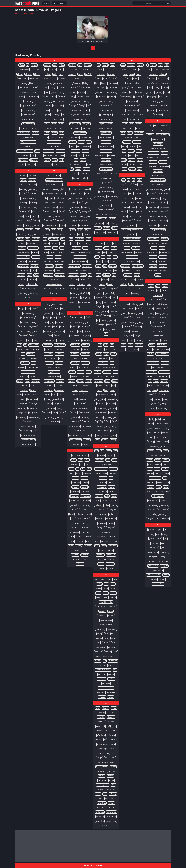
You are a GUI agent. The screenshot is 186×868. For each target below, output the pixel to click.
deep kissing (60, 275)
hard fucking (87, 426)
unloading (163, 257)
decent (53, 252)
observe (111, 713)
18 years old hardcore (25, 151)
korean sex (111, 325)
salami (126, 318)
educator (59, 363)
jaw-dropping (112, 232)
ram (131, 189)
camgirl (45, 88)
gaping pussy (84, 225)
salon (139, 318)
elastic (47, 395)
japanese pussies (106, 187)
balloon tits (25, 363)
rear (123, 289)
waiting (150, 424)
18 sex (35, 88)
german (73, 252)
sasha (135, 349)
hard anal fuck (80, 404)
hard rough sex (75, 440)
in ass (86, 510)
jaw (104, 232)
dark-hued (60, 221)
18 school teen (24, 88)
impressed (86, 501)
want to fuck (154, 446)
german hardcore (80, 257)
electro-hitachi (58, 399)
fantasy (73, 155)
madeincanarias (101, 473)
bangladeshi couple (28, 426)
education (49, 363)
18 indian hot (34, 79)
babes (35, 309)
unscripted (153, 266)
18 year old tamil (28, 124)
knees (113, 302)
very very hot (151, 376)
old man (102, 776)
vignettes (153, 404)
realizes (123, 284)
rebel (128, 293)
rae (123, 180)
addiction (36, 225)
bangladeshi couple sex (28, 431)
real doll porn (138, 243)
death (55, 248)
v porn (151, 286)
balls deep (21, 367)
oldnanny (113, 794)
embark (62, 413)
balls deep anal (33, 367)
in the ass (80, 564)
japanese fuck (106, 133)
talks (161, 97)
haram (86, 395)
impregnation (75, 501)
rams (124, 194)
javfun (97, 232)
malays (111, 523)
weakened (151, 482)
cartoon (61, 137)
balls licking (24, 376)
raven (134, 207)
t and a (153, 65)
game (87, 194)
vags (166, 300)
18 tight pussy (24, 92)
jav (107, 223)
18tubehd (25, 155)
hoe (32, 14)
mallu (104, 546)
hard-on (85, 444)
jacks (113, 65)
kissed (113, 280)
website (154, 514)
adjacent (20, 234)
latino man (99, 417)
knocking (98, 316)
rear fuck (131, 289)
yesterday (155, 543)
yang (166, 530)
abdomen (22, 176)
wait (164, 419)
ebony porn (59, 349)
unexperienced (153, 239)
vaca (158, 286)
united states (165, 252)
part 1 (131, 155)
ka (97, 243)
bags (19, 345)
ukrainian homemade (158, 148)
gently (85, 248)
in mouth (88, 546)
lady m (99, 354)
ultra (158, 157)
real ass (138, 221)
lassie (107, 386)
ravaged (140, 203)
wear (167, 482)
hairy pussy (75, 345)
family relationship (80, 119)
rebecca (139, 289)
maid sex (99, 496)
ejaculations (59, 390)
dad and (57, 176)
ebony (57, 336)
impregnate (74, 496)
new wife (102, 697)
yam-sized (152, 530)
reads (125, 216)
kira (114, 275)
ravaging (126, 207)
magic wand (102, 487)
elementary (51, 408)
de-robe (54, 243)
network (102, 665)
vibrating (164, 381)
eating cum (48, 331)
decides (58, 257)
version (152, 345)
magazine (102, 482)
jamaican (101, 74)
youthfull (154, 579)
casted (57, 165)
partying (132, 169)
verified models (158, 336)
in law (71, 546)
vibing (156, 381)
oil (105, 740)
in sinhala (85, 555)
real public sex (138, 266)
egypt (50, 367)
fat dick (75, 174)
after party (22, 293)
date (53, 230)
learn (98, 440)
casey (55, 160)
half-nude (86, 345)
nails (106, 584)
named (113, 588)
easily (46, 318)
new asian (102, 674)
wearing (151, 487)
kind (106, 261)
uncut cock (153, 203)
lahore (113, 354)
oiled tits (113, 749)
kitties (115, 298)
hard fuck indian (74, 426)
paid (125, 74)
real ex (127, 248)
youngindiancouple (154, 575)
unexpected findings (158, 230)
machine (111, 455)
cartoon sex (60, 151)
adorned (20, 239)
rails (129, 185)
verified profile (153, 340)
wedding (162, 514)
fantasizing (75, 151)
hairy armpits (75, 336)
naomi (106, 593)
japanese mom (112, 174)
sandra (126, 331)
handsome (75, 376)
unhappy (164, 243)
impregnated (85, 496)
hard (75, 399)
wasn (166, 464)
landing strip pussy (110, 367)
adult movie (31, 243)
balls (33, 363)
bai (25, 345)
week (157, 519)
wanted (164, 446)
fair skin (81, 97)
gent (80, 243)
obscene (102, 713)
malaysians (113, 537)
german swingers (80, 271)
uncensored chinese (158, 180)
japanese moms (106, 178)
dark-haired (49, 221)
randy (125, 198)
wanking (151, 442)
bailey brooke (34, 345)
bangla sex (22, 413)
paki (132, 92)
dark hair (57, 216)
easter (53, 318)
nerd (115, 652)
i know (73, 460)
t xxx (160, 65)
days (63, 239)
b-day (21, 309)
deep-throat (47, 289)
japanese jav (106, 160)
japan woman (111, 92)
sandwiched (136, 331)
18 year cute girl (32, 97)
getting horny (86, 298)
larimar (100, 386)
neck (113, 634)
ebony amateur (49, 340)
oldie (105, 794)
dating (60, 230)
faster (89, 165)
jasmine (112, 219)
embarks (59, 417)
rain (135, 185)
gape (82, 216)
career (47, 124)
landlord (97, 372)
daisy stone (61, 198)
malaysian (111, 528)
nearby (100, 634)
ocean (98, 726)
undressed (153, 221)
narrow (113, 593)
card (55, 119)
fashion (83, 160)
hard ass (74, 413)
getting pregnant (85, 302)
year (158, 534)
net (105, 661)
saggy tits (133, 313)
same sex (137, 327)
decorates (47, 261)
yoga (163, 543)
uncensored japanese (155, 189)
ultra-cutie (153, 162)
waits (166, 424)
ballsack (34, 376)
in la (88, 541)
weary (166, 487)
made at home (106, 464)
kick (103, 257)
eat (52, 322)
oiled (113, 744)
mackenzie (99, 460)
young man (151, 561)
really (131, 284)
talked (159, 92)
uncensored (158, 171)
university (153, 257)
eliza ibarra (47, 413)
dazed (47, 243)
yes (165, 539)
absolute (23, 189)
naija (103, 579)
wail (152, 419)
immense (84, 478)
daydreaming (54, 239)
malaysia (101, 528)
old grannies (101, 771)
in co (80, 519)
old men (110, 776)
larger (107, 381)
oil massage (113, 740)
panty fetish (139, 133)
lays (102, 422)
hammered (75, 354)
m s (102, 451)
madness (113, 473)
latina (103, 399)
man (98, 559)
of (104, 726)
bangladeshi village (28, 444)
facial (85, 83)
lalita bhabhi (103, 358)
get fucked (84, 280)
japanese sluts (112, 196)
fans (79, 146)
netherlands (113, 661)
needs (98, 643)
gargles (88, 230)
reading (140, 212)
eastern (61, 318)
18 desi (20, 74)
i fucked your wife (82, 455)
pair (132, 88)
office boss (101, 735)
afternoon (28, 298)
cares (54, 124)
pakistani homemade (132, 106)
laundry (108, 417)
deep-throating (60, 289)
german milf (87, 266)
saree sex (139, 345)
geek (88, 239)
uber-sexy (154, 130)
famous (81, 142)
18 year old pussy (28, 119)
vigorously (163, 404)
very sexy (165, 363)
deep (63, 261)
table (167, 65)
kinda (113, 261)
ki (116, 252)
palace (141, 115)
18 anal (34, 65)
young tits (164, 566)
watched (165, 469)
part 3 (124, 160)
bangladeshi (28, 422)
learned (105, 440)
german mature (74, 266)
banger (19, 395)
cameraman (58, 83)
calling (48, 74)
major (98, 501)
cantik (47, 110)
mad (108, 460)
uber (156, 126)
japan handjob (112, 88)
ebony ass (61, 340)
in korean (80, 541)
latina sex (112, 408)
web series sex (153, 501)
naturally (102, 611)
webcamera (164, 505)
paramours (137, 142)
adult (23, 243)
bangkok (36, 395)
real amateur (128, 221)
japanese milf (99, 174)
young (163, 548)
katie (102, 243)
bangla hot (21, 408)
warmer (150, 460)
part (125, 155)
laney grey (107, 372)
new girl (111, 674)
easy (46, 322)
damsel (61, 203)
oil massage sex (103, 744)
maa (115, 451)
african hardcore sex (28, 289)
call (47, 70)
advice (34, 271)
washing (158, 464)
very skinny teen (158, 367)
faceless (84, 79)
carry (62, 133)
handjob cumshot (84, 367)
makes (106, 505)
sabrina (134, 304)
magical (112, 487)
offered (99, 731)
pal (134, 115)
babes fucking (28, 313)
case (62, 155)
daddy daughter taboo (51, 194)
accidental (33, 194)
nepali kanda (101, 647)
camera (48, 83)
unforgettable (153, 243)
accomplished (25, 207)
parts (140, 165)
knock (97, 311)
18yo (33, 155)
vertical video (162, 345)
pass (140, 169)
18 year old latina (28, 115)
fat (72, 169)
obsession (101, 722)
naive (113, 584)
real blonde (132, 225)
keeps (106, 248)
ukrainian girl (158, 144)
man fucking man (109, 559)
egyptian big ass (54, 376)
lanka (115, 372)
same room (127, 327)
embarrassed (54, 422)
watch (157, 469)
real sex (138, 271)
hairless (72, 331)
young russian (163, 561)
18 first (37, 74)
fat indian (84, 174)
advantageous (23, 266)
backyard (21, 340)
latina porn (111, 404)
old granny (112, 771)
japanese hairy (106, 151)
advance (23, 261)
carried (54, 133)
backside (33, 336)
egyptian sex (49, 381)
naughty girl (100, 629)
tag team (151, 79)
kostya (99, 329)
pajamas (124, 92)
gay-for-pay (80, 239)
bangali (33, 386)
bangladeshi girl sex (28, 435)
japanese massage (106, 165)
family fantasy (75, 115)
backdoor (36, 331)
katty (109, 243)
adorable (36, 234)
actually (28, 221)
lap (107, 376)
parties (140, 160)
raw (140, 207)
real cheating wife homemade (132, 230)
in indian (88, 537)
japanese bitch (106, 119)
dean (62, 243)
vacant (165, 286)
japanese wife (102, 219)
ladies (107, 349)
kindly (98, 266)
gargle (80, 230)
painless (137, 83)
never (110, 665)
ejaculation (48, 390)
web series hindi (158, 496)
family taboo (86, 128)
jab (99, 65)
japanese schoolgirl (106, 192)
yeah (151, 534)
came (53, 79)
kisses (102, 284)
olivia (100, 798)
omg (107, 798)
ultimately (150, 157)
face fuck (88, 65)
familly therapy (76, 110)
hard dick (85, 417)
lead (114, 422)
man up (101, 564)
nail (109, 579)
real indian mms (132, 257)
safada (139, 309)
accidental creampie (28, 198)
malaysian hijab (106, 532)
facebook (72, 74)
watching (159, 473)
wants (159, 451)
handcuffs (85, 363)
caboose (47, 65)
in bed (71, 514)
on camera (100, 808)
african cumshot (32, 284)
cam (61, 74)
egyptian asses (54, 372)
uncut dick (163, 203)
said (140, 313)
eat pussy (47, 327)
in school (75, 555)
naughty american (106, 625)
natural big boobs (106, 602)
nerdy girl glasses (109, 656)
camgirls (54, 88)
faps (76, 160)
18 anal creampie (23, 70)
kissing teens (112, 289)
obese (114, 708)
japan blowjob (100, 88)
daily (45, 198)
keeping (99, 248)
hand (75, 358)
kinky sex (106, 275)
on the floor (100, 821)
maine (114, 496)
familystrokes (86, 137)
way (165, 478)
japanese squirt (106, 201)
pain (138, 74)
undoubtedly (162, 216)
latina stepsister (101, 413)
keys (110, 252)
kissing (110, 284)
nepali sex (99, 652)
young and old (153, 552)
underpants (165, 207)
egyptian (57, 367)
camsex (55, 92)
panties (139, 128)
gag (80, 189)
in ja (72, 541)
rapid (131, 198)
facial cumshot (85, 88)
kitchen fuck (110, 293)
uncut (163, 198)
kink (116, 271)
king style (108, 271)
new (115, 670)
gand (80, 203)
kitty (99, 302)
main (107, 496)
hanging (72, 381)
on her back (111, 808)
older (113, 785)
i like (80, 460)
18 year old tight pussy (28, 128)
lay (97, 422)
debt (62, 248)
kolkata (104, 320)
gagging (74, 194)
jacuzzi (100, 70)
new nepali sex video (106, 688)
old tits (112, 780)
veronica (164, 340)
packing (124, 70)
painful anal (128, 83)
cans (55, 106)
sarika (128, 349)
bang (27, 381)
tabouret (163, 74)
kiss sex (105, 280)
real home (136, 248)
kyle (106, 334)
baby (33, 322)
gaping (74, 225)
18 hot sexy (22, 79)
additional (29, 230)
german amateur (84, 252)
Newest (46, 3)
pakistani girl (139, 97)
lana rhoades (103, 363)
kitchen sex (99, 298)
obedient (106, 708)
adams (36, 221)
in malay (79, 546)
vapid (158, 313)
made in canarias (101, 469)
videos (151, 395)
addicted (27, 225)
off (109, 726)
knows (115, 316)
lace (112, 345)
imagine (75, 478)
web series (165, 492)
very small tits (151, 372)
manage (101, 568)
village (152, 408)
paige (132, 74)
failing (73, 97)
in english (76, 523)
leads (107, 426)
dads (63, 194)
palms (125, 124)
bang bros (35, 381)
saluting (132, 322)
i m (81, 464)
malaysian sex (100, 537)
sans (124, 340)
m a (96, 451)
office (113, 731)
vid (149, 390)
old (113, 753)
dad (50, 176)
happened (75, 386)
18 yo (37, 151)
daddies (55, 189)
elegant (49, 404)
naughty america (106, 620)
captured (47, 115)
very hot (150, 354)
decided (50, 257)
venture (154, 322)
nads (96, 579)
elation (54, 395)
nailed (115, 579)
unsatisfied (162, 261)
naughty (111, 616)
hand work (83, 358)
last (113, 386)
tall (167, 97)
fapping (87, 155)
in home (80, 537)
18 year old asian (28, 110)
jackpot (105, 65)
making (114, 505)
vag (158, 291)
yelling (151, 539)
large (112, 376)
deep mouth (54, 280)
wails (158, 419)
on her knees (111, 812)
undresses (163, 221)
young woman (158, 570)
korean (112, 320)
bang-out (24, 386)
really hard (140, 284)
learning (113, 440)
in (81, 510)
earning (48, 313)
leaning (106, 435)
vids (157, 395)
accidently (34, 203)
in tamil (85, 559)
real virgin (124, 280)
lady (114, 349)
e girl (47, 304)
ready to (133, 216)
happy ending (76, 395)
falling (82, 106)
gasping (88, 234)
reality (133, 280)
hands (89, 372)
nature (110, 611)
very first (156, 349)
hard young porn (21, 14)
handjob (73, 367)
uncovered (154, 198)
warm (166, 451)
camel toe (62, 79)
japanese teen (106, 205)
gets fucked (86, 289)
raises (125, 189)
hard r (89, 435)
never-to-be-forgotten (103, 670)
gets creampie (74, 289)
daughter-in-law (59, 234)
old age (100, 758)
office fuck (111, 735)
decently (61, 252)
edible (61, 358)
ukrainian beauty (158, 139)
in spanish (76, 559)
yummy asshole (158, 584)
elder (62, 395)
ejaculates (59, 386)
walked (157, 433)
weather (150, 492)
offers (107, 731)
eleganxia (58, 404)
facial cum (73, 88)
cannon (62, 101)
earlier (56, 309)
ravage (132, 203)
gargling (73, 234)
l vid (100, 345)
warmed (162, 455)
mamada (110, 550)
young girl (163, 557)
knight (99, 307)
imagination (87, 473)
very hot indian (158, 358)
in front (85, 523)
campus (63, 88)
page (141, 70)
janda (114, 79)
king (105, 266)
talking (166, 92)
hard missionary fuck (76, 435)
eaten (55, 327)
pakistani (139, 92)
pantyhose (128, 137)
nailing (99, 584)
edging (54, 358)
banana (20, 381)
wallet (157, 437)
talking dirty (152, 97)
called (61, 70)
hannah (89, 381)
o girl (98, 708)
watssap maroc (155, 478)
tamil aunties (163, 110)
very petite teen (153, 363)
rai (129, 180)
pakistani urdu (125, 115)
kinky (98, 275)
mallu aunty (113, 546)
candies (46, 101)
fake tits (85, 101)
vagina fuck (158, 295)
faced (80, 74)
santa (130, 340)
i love (87, 460)
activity (35, 216)
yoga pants (154, 548)
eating (62, 327)
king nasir (98, 271)
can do (45, 97)
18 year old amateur (28, 106)
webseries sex (163, 510)
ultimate (164, 153)
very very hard (164, 372)
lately (99, 390)
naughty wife (112, 629)
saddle (131, 309)
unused (158, 275)
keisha (114, 248)
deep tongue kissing (54, 284)
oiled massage (102, 749)
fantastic (85, 151)
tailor (159, 79)
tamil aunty (158, 115)
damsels (46, 207)
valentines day (163, 304)
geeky (73, 243)
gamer (71, 198)
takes (150, 88)
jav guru (98, 228)
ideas (78, 473)
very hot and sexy (162, 354)
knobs (113, 307)
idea (83, 469)
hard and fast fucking (80, 408)
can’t (53, 110)
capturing (56, 115)
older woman (111, 789)
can (62, 92)
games (89, 198)
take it (166, 79)
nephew (108, 652)
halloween (76, 349)
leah (113, 426)
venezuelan (163, 318)
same (140, 322)
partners (133, 165)
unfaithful (165, 239)
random (139, 194)
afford (36, 275)
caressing (59, 128)
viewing (157, 399)
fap (80, 155)
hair (71, 322)
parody (139, 151)
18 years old (28, 146)
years (164, 534)
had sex (74, 318)
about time (32, 185)
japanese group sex (106, 146)
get (90, 275)
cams (47, 92)
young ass (164, 552)
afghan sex (32, 280)
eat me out (60, 322)
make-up (98, 505)
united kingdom (152, 252)
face (80, 65)
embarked (50, 417)
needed (114, 638)
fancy (89, 142)
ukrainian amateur (163, 135)
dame (47, 203)
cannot (48, 106)
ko (98, 320)
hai (88, 318)
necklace (98, 638)
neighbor (106, 643)
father (85, 178)
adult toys (22, 248)
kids (109, 257)
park (124, 151)
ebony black (48, 345)
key (104, 252)
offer (114, 726)
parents (132, 146)
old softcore (102, 780)
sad (124, 309)
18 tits (34, 92)
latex (113, 395)
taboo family (165, 70)
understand (153, 212)
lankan (100, 376)
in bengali (80, 514)
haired (88, 322)
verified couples (158, 331)
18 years (36, 133)
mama (101, 550)
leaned (99, 435)
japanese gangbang (106, 137)
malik (97, 546)
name (106, 588)
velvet (165, 313)
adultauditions (33, 248)
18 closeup (36, 70)
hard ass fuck (85, 413)
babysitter (20, 331)
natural (113, 597)
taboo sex (153, 74)
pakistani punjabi (132, 110)
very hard (165, 349)
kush (114, 329)
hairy (80, 331)
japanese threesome (106, 210)
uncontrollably (163, 194)
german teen (73, 275)
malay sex (100, 519)
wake (150, 428)
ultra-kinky (163, 162)
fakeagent (74, 106)
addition (20, 230)
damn (53, 203)
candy (54, 101)
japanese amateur (106, 110)
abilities (23, 180)
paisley (139, 88)
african (21, 284)
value (151, 309)
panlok (131, 128)
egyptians (60, 381)
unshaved (163, 266)
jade (107, 70)
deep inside (48, 275)
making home (100, 510)
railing (123, 185)
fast (83, 165)
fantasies (87, 146)
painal (128, 79)
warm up (154, 455)
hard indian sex (80, 431)
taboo (156, 70)
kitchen (100, 293)
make (105, 501)
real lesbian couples (132, 261)
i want (87, 464)
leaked (106, 431)
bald (27, 349)
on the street (106, 826)
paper (137, 137)
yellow (159, 539)
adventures (24, 271)
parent (125, 146)
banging (28, 395)
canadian (62, 97)
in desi (87, 519)
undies (152, 216)
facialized (82, 92)
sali (132, 318)
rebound (135, 293)
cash (62, 160)
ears (62, 313)
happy (75, 390)
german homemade (80, 261)
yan (160, 530)
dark (49, 216)
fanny (72, 146)
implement (85, 492)
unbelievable (151, 166)
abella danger (33, 176)
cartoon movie (49, 151)
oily (108, 753)
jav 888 (113, 223)
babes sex (25, 322)
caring (47, 133)
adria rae (36, 239)
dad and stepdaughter (54, 185)
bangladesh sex (34, 417)
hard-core (76, 444)
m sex (109, 451)
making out (102, 514)
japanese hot (113, 155)
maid (111, 492)
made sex (113, 469)
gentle (87, 243)
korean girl (101, 325)
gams (73, 203)
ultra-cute (166, 157)
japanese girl (106, 142)
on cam (111, 803)
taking (157, 88)
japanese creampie (106, 128)
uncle (167, 189)
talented (165, 88)
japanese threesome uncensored (106, 214)
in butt (89, 514)
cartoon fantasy (54, 146)
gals (81, 194)
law (115, 417)
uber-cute (164, 126)
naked (99, 588)
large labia (98, 381)
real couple (132, 234)
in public (76, 550)
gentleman (76, 248)
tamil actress (153, 106)
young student (153, 566)
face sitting (86, 70)
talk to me (150, 92)
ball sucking (23, 358)
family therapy (74, 137)
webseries (151, 510)
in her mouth (74, 532)
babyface (22, 327)
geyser (80, 307)
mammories (111, 555)
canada (53, 97)
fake (88, 97)
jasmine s (99, 223)
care (61, 119)
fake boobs (76, 101)
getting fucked (84, 293)
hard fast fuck (75, 422)
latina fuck (101, 404)
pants (123, 133)
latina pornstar (101, 408)
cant (61, 106)
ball (23, 354)
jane (97, 83)
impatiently (75, 492)
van (166, 309)
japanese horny (100, 155)
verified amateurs (158, 327)
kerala (98, 252)
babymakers (33, 327)
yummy (162, 579)
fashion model (74, 165)
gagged (87, 189)
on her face (100, 812)
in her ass (85, 528)
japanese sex (100, 196)
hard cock (75, 417)
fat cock (86, 169)
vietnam (165, 395)
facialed (72, 92)
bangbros (24, 390)
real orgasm (125, 266)
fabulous (72, 65)
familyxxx (73, 142)
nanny (98, 593)
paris (140, 146)
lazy (108, 422)
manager (110, 568)
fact (89, 92)
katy (115, 243)
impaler (85, 482)
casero (47, 160)
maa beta (102, 455)
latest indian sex (103, 395)
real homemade (127, 252)
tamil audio (152, 110)
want (166, 442)
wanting (151, 451)
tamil (162, 101)
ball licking (31, 354)
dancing (47, 212)
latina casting (112, 399)
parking (131, 151)
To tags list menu (59, 3)
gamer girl (80, 198)
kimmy (100, 261)
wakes (166, 428)
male (97, 541)
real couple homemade (132, 239)
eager (61, 304)
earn (63, 309)
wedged (150, 519)
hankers (80, 381)
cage (55, 65)
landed (98, 367)
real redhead (128, 271)
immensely (76, 482)
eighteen (49, 386)
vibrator (151, 386)
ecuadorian (59, 354)
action (21, 216)
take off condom (153, 83)
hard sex (87, 440)
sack (142, 304)
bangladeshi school (28, 440)
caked (62, 65)
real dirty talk (126, 243)
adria (28, 239)
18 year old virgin (24, 133)
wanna (159, 442)
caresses (49, 128)
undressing (152, 225)
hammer (85, 349)
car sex (48, 119)
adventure (35, 266)
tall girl (155, 101)
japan (103, 83)
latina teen (113, 413)
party (124, 169)
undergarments (152, 207)
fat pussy (76, 178)
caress (61, 124)
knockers (114, 311)
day (45, 239)
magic (111, 482)
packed (140, 65)
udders (163, 130)
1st (34, 165)
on (112, 798)
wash (150, 464)
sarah (123, 345)
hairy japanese (74, 340)
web (157, 492)
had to (82, 318)
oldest (98, 794)
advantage (33, 261)
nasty (98, 597)
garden (72, 230)
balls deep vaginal (28, 372)
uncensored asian (158, 176)
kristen (106, 329)
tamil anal (164, 106)
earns (55, 313)
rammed (138, 189)
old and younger (102, 767)
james (98, 79)
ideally (71, 473)
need (106, 638)
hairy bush (86, 336)
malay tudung (111, 519)
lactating (99, 349)
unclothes (152, 194)
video (155, 390)
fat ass (78, 169)
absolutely (33, 189)
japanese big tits (106, 115)
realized (141, 280)
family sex (86, 124)
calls (55, 74)
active (28, 216)
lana (112, 358)
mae (111, 478)
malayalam (102, 523)
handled (72, 372)
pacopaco (133, 70)
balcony (20, 349)
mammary (100, 555)
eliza (59, 408)
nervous (98, 661)
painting (125, 88)
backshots (24, 336)
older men (100, 789)
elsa (55, 413)
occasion (111, 722)
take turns (165, 83)
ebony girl (49, 349)
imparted (75, 487)
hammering (85, 354)
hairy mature (87, 340)
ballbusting (34, 358)
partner (124, 165)
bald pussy (35, 349)
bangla (22, 399)
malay (111, 514)
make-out (113, 501)
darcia (62, 212)
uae (150, 126)
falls (89, 106)
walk (150, 433)
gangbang (74, 212)
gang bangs (75, 207)
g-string (73, 189)
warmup (166, 460)
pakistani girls (132, 101)
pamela (139, 124)
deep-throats (54, 293)
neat (107, 634)
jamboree (111, 74)
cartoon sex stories (51, 155)
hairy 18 (88, 331)
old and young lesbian (106, 762)
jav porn (106, 228)
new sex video (111, 692)
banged (33, 390)
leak (99, 431)
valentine (151, 304)
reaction (124, 212)
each (54, 304)
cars (46, 137)
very (149, 349)
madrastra (103, 478)
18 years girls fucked (28, 142)
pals (131, 124)
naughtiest (102, 616)
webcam (165, 501)
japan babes (112, 83)
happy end (84, 390)
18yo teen (34, 160)
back (28, 331)
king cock (113, 266)
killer (115, 257)
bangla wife (21, 417)
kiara (97, 257)
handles (81, 372)
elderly (48, 399)
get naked (81, 284)
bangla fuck (23, 404)
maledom (114, 541)
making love (112, 510)
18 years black (28, 137)
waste (150, 469)
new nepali (106, 683)
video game (164, 390)
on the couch (111, 817)
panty (130, 133)
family (87, 110)
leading (100, 426)
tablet (149, 70)
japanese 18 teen (106, 101)
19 (22, 165)
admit (28, 234)
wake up (158, 428)
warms (158, 460)
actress (20, 221)
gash (80, 234)
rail (134, 180)
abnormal (32, 180)
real (140, 216)
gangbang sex (85, 212)
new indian (101, 679)
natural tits (112, 607)
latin (96, 399)
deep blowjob (49, 271)
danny (55, 212)
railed (140, 180)
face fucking (75, 70)
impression (75, 505)
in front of (75, 528)
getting (74, 293)
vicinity (165, 386)
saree (130, 345)
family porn (86, 115)
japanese (112, 97)
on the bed (100, 817)
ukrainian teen (154, 153)
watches (150, 473)
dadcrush (46, 189)
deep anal (49, 266)
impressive (85, 505)
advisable (21, 275)
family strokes (74, 128)
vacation (151, 291)
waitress (159, 424)
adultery (35, 252)
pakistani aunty (126, 97)
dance (55, 207)
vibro (158, 386)
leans (114, 435)
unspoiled (164, 271)
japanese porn (106, 183)
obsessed (111, 717)
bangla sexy (33, 413)
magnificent (103, 492)
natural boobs (101, 607)
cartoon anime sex (54, 142)
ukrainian (150, 135)
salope (124, 322)
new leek (111, 679)
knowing (107, 316)
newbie (111, 697)
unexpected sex (158, 234)
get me (72, 284)
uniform (154, 248)
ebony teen (49, 354)
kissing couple (100, 289)
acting (34, 212)
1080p (22, 65)
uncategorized (164, 166)
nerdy (98, 656)
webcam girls (152, 505)
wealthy (160, 482)
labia (106, 345)
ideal (89, 469)
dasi (47, 230)
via (150, 381)
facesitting (77, 83)
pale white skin (135, 119)
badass (36, 340)
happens (85, 386)
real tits (137, 275)
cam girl (46, 79)
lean (113, 431)
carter (53, 137)
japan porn (100, 92)
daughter (47, 234)
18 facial (28, 74)
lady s (106, 354)
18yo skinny (23, 160)
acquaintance (24, 212)
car (63, 115)
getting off (73, 302)
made (114, 460)
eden (47, 358)
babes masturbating (28, 318)
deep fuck (60, 271)
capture (61, 110)
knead (105, 302)
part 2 (138, 155)
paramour (127, 142)
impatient (85, 487)
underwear (163, 212)
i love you (74, 464)
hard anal (83, 399)
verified (162, 322)
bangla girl (34, 404)
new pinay (99, 692)
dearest (48, 248)
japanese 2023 (106, 106)
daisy (52, 198)
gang (87, 203)
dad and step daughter (54, 180)
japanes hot (101, 97)
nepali (114, 643)
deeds (56, 261)
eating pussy (59, 331)
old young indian (103, 785)
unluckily (153, 261)
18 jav (24, 83)
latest (112, 390)
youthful (166, 575)
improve (74, 510)
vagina (165, 291)
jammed (106, 79)
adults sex (36, 257)
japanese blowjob (106, 124)
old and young (110, 758)
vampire (159, 309)
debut (46, 252)
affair (29, 275)
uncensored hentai (158, 185)
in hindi (71, 537)
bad (29, 340)
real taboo (128, 275)
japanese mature (106, 169)
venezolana (152, 318)
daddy (63, 189)
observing (101, 717)
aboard (23, 185)
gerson (83, 275)
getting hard (74, 298)
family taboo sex (80, 133)
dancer (62, 207)
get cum (75, 280)
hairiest (74, 327)
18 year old (28, 101)
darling (63, 225)
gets (89, 284)
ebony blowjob (60, 345)
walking (165, 433)
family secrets (75, 124)
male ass (104, 541)
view (150, 399)
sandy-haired (128, 336)
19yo (28, 165)
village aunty (162, 408)
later (106, 390)
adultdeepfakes (24, 252)
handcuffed (75, 363)
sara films (139, 340)
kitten (108, 298)
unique (162, 248)
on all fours (102, 803)
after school (33, 293)
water (167, 473)
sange (138, 336)
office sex (98, 740)
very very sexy (164, 376)
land (112, 363)
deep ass (59, 266)
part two (132, 160)
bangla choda (32, 399)
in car (73, 519)
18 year (21, 97)
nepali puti (112, 647)
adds (37, 230)
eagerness (47, 309)
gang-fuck (86, 207)
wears (159, 487)
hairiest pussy (84, 327)
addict (19, 225)
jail (113, 70)
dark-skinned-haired (50, 225)
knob (106, 307)
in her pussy (86, 532)
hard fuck (86, 422)
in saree (84, 550)
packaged (131, 65)
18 (28, 65)
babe (28, 309)
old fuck (113, 767)
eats (50, 336)
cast (50, 165)
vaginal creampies (155, 300)
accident (23, 194)
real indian (139, 252)
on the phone (111, 821)
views (165, 399)
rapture (139, 198)
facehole (76, 79)
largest (115, 381)
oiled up (101, 753)
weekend (166, 519)
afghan (23, 280)
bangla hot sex (33, 408)
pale (125, 119)
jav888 (115, 228)
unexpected (163, 225)
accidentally (23, 203)
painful (136, 79)
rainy (141, 185)
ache (34, 207)
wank (164, 437)
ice (77, 469)
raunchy (124, 203)
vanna (151, 313)
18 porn (32, 83)
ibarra (71, 469)
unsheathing (153, 271)
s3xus (127, 304)
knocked (105, 311)
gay (71, 239)
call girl (53, 70)
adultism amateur (23, 257)
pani (124, 128)
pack (123, 65)
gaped (89, 216)
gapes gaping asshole (80, 221)
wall (151, 437)
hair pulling (79, 322)
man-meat (110, 564)
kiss (98, 280)
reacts (132, 212)
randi (131, 194)
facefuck (88, 74)
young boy (153, 557)
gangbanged (73, 216)
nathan (105, 597)
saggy (124, 313)
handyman (85, 376)
